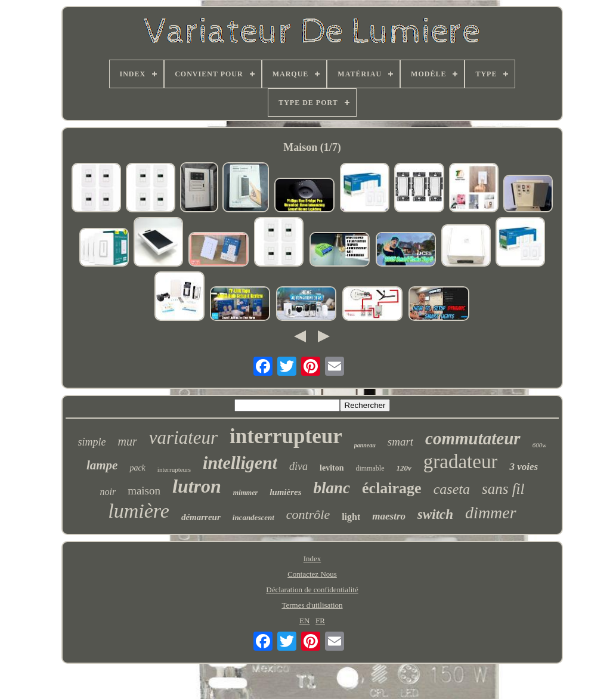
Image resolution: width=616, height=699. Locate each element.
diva (298, 466)
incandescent (253, 517)
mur (128, 441)
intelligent (240, 463)
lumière (139, 511)
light (351, 517)
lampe (102, 465)
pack (137, 468)
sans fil (503, 489)
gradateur (461, 462)
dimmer (491, 513)
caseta (452, 489)
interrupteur (286, 436)
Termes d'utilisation (312, 605)
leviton (332, 468)
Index (312, 559)
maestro (389, 516)
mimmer (245, 493)
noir (108, 492)
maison (144, 491)
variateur (183, 437)
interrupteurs (174, 469)
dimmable (370, 468)
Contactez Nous (312, 574)
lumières (285, 492)
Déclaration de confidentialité (312, 590)
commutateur (473, 438)
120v (404, 468)
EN (304, 621)
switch (435, 514)
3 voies (524, 467)
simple (92, 442)
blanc (332, 488)
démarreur (201, 517)
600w (540, 445)
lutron (197, 486)
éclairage (392, 488)
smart (400, 442)
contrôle (308, 514)
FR (320, 621)
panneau (365, 445)
